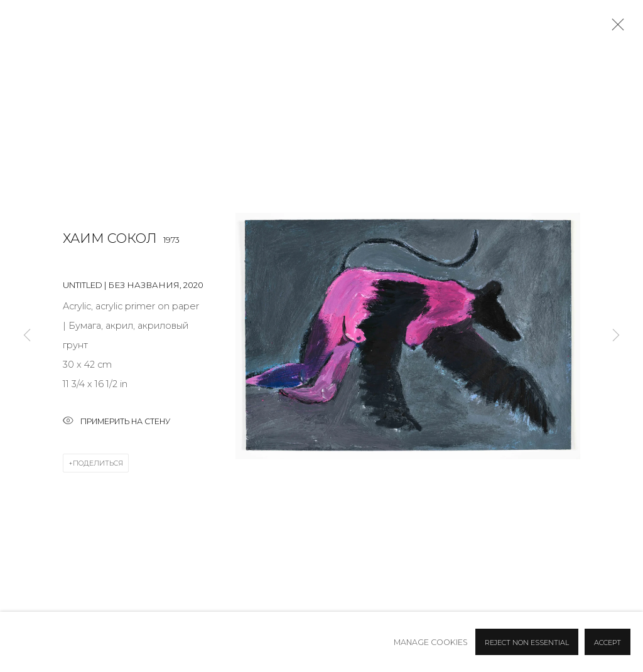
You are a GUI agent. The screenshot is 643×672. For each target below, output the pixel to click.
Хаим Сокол (110, 238)
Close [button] (615, 28)
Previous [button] (27, 336)
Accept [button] (608, 643)
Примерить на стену (116, 422)
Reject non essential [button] (527, 643)
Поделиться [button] (98, 463)
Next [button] (616, 336)
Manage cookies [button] (431, 642)
